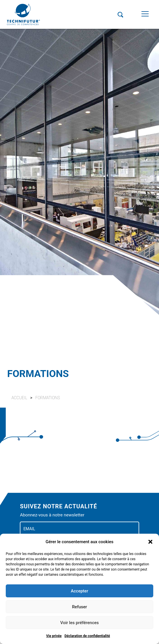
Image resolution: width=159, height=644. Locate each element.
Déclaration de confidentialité (87, 636)
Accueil (19, 398)
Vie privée (54, 636)
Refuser (79, 607)
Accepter (79, 591)
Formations (48, 398)
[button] (150, 542)
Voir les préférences (80, 623)
